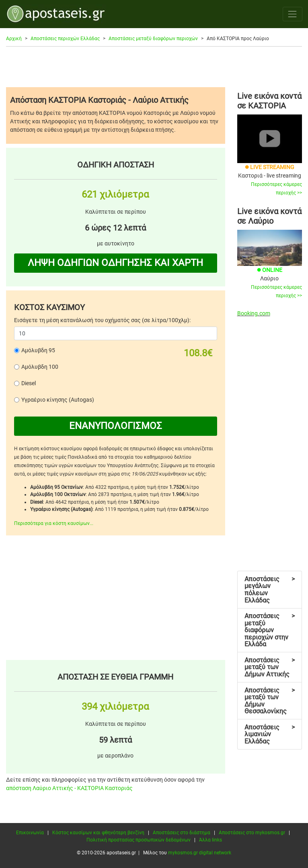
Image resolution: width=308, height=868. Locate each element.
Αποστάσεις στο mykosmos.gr (252, 833)
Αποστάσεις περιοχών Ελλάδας (65, 39)
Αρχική (14, 39)
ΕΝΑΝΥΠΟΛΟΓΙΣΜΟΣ (116, 426)
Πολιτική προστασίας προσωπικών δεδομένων (139, 840)
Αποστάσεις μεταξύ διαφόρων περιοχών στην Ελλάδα (270, 630)
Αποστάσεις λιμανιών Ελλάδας (270, 734)
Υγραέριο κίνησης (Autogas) (58, 400)
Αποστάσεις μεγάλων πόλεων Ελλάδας (270, 590)
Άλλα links (210, 840)
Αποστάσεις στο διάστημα (182, 833)
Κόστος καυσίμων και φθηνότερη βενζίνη (98, 833)
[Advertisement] (154, 67)
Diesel (29, 383)
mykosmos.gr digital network (200, 853)
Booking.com (254, 313)
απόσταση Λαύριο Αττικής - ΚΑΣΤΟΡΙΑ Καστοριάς (69, 788)
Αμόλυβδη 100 (40, 367)
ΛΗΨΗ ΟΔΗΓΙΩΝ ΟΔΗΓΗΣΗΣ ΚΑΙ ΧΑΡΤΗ (115, 263)
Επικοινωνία (30, 833)
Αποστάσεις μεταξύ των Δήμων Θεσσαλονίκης (270, 701)
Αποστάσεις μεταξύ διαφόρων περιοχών (153, 39)
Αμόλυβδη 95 (38, 350)
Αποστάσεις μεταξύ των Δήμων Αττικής (270, 667)
